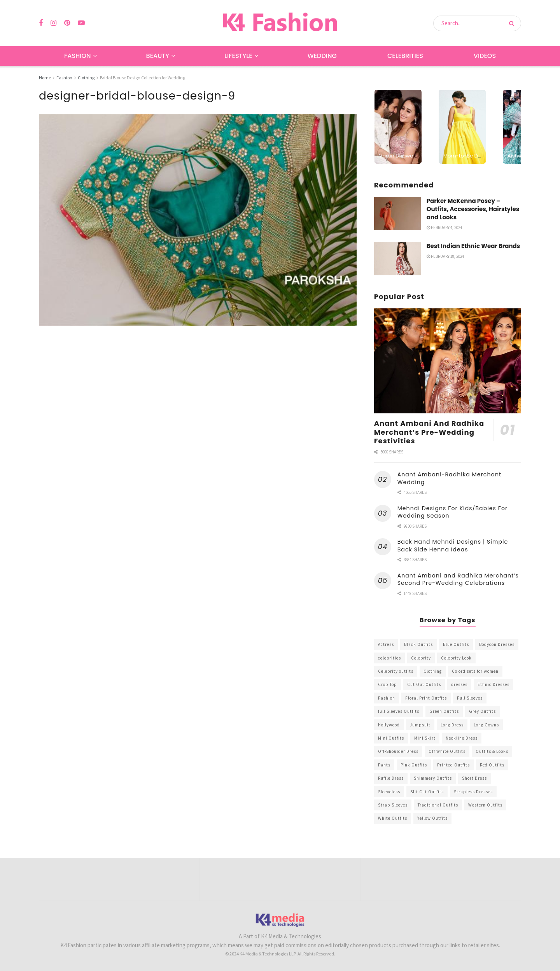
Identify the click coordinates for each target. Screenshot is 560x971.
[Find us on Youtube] (81, 23)
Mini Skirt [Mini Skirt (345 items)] (425, 738)
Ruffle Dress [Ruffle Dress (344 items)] (391, 778)
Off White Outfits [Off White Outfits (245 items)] (447, 751)
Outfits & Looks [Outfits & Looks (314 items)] (492, 751)
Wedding (322, 56)
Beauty (158, 56)
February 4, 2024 (444, 227)
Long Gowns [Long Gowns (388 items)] (486, 725)
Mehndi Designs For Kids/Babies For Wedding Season (453, 512)
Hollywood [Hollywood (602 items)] (389, 725)
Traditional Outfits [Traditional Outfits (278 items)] (438, 805)
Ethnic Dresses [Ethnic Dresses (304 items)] (493, 684)
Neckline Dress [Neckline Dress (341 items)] (462, 738)
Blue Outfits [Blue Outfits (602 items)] (456, 644)
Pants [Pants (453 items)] (384, 765)
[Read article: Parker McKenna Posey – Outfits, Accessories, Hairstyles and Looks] (397, 213)
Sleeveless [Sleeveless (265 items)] (389, 792)
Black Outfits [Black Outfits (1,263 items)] (418, 644)
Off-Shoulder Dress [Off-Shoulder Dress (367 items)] (398, 751)
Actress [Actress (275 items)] (386, 644)
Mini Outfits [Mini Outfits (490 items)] (391, 738)
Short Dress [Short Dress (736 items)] (474, 778)
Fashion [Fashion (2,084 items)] (387, 698)
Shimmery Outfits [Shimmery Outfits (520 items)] (433, 778)
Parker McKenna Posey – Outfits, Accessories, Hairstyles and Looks (473, 209)
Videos (485, 56)
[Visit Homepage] (280, 23)
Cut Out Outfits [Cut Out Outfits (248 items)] (424, 684)
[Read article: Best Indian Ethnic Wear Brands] (397, 259)
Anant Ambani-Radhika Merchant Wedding (450, 478)
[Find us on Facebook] (41, 23)
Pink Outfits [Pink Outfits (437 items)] (414, 765)
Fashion (78, 56)
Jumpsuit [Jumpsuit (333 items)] (420, 725)
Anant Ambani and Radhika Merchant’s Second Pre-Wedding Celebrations (458, 579)
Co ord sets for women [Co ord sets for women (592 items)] (475, 671)
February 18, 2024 (445, 256)
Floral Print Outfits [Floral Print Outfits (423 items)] (426, 698)
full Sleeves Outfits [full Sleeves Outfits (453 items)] (399, 711)
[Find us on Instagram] (53, 23)
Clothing (86, 78)
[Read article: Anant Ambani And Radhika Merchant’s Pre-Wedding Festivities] (448, 361)
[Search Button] (513, 23)
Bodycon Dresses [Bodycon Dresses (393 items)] (497, 644)
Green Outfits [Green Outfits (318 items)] (444, 711)
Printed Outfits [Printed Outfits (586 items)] (453, 765)
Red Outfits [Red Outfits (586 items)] (492, 765)
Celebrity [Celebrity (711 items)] (421, 658)
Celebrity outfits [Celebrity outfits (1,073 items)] (396, 671)
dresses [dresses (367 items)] (459, 684)
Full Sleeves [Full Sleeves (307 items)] (470, 698)
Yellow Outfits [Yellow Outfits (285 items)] (432, 818)
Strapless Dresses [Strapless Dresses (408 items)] (473, 792)
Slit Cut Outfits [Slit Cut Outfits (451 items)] (427, 792)
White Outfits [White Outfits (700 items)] (393, 818)
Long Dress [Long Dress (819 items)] (452, 725)
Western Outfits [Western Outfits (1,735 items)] (485, 805)
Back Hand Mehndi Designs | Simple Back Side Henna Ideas (453, 546)
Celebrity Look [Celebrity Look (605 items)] (456, 658)
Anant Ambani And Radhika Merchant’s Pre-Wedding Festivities (429, 432)
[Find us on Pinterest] (67, 23)
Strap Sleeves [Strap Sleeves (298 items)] (393, 805)
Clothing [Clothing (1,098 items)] (433, 671)
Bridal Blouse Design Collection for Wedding (143, 78)
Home (45, 78)
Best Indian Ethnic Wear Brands (473, 246)
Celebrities (405, 56)
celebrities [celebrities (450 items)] (389, 658)
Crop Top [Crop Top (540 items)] (388, 684)
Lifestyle (238, 56)
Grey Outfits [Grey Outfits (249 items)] (482, 711)
